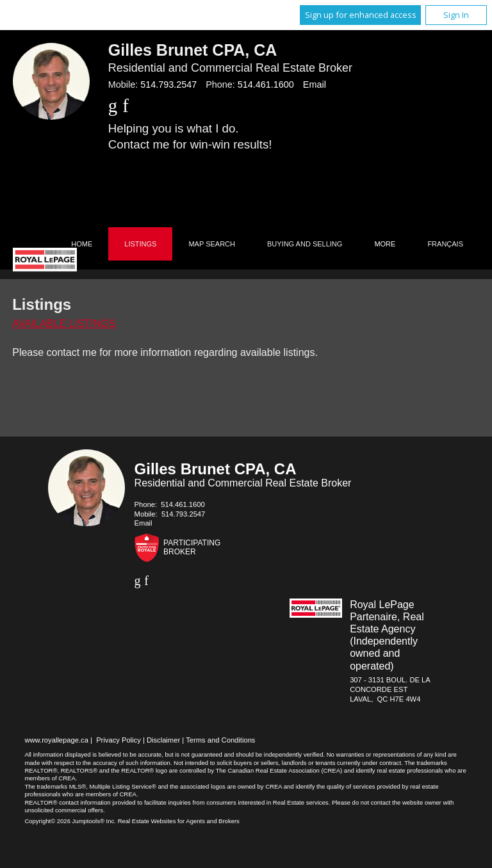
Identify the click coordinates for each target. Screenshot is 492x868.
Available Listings (64, 324)
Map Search (212, 244)
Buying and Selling (305, 244)
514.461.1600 (266, 84)
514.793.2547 (168, 84)
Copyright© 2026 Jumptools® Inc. (70, 821)
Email (315, 84)
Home (82, 244)
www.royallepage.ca (56, 740)
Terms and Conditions (220, 740)
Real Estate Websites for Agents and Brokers (179, 821)
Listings (140, 244)
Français (445, 244)
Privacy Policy (119, 740)
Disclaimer (163, 740)
